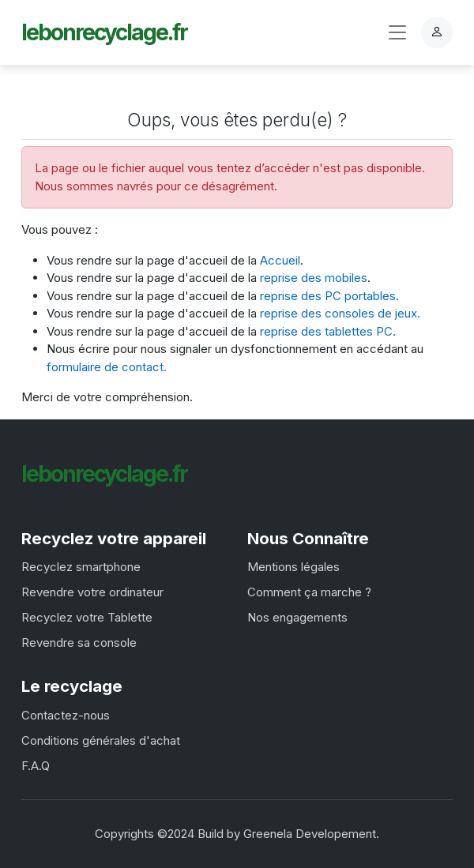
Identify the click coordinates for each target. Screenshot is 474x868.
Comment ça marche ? (309, 592)
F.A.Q (36, 766)
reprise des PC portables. (329, 296)
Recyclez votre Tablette (87, 617)
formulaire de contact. (107, 367)
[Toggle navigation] (397, 33)
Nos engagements (297, 617)
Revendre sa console (79, 643)
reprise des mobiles (314, 278)
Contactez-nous (66, 715)
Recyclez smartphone (81, 567)
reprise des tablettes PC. (328, 331)
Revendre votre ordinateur (92, 592)
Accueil (280, 260)
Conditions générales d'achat (101, 740)
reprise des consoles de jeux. (340, 313)
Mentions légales (293, 567)
